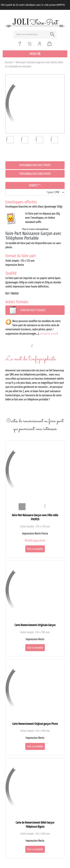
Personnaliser (35, 165)
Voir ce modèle (35, 549)
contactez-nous (48, 334)
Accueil (9, 62)
